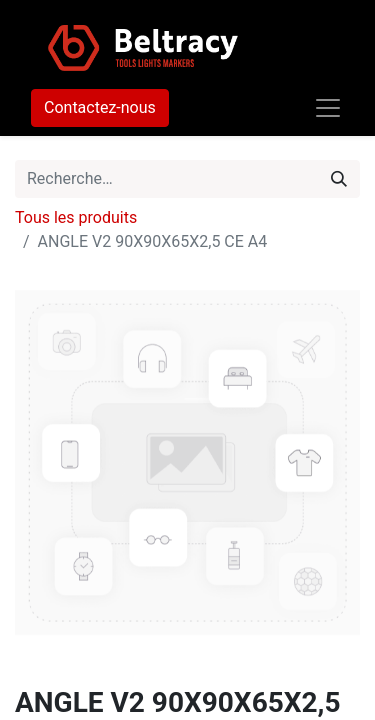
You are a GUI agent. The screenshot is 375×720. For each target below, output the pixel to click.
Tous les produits (76, 217)
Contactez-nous (100, 107)
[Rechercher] (339, 179)
